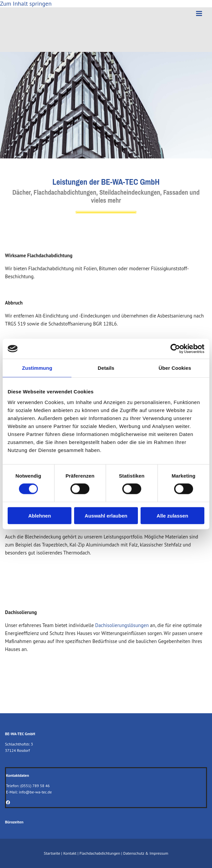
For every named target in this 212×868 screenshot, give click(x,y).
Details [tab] (106, 368)
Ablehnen (40, 515)
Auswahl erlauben (106, 515)
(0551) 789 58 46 (35, 786)
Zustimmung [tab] (37, 368)
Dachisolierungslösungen (122, 625)
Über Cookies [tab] (175, 368)
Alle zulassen (172, 515)
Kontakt (70, 853)
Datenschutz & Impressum (146, 853)
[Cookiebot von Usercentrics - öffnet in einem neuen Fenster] (175, 349)
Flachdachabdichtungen (100, 853)
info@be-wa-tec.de (35, 792)
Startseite (52, 853)
